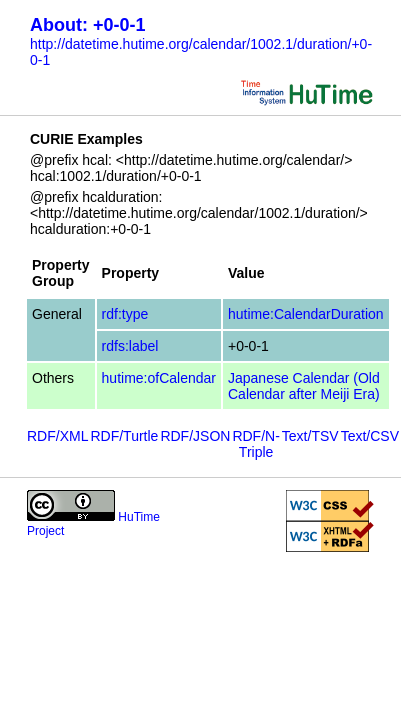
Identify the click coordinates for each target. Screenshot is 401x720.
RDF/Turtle (124, 436)
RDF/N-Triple (255, 444)
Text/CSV (370, 436)
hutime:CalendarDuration (306, 314)
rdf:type (125, 314)
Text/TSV (310, 436)
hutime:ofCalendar (159, 378)
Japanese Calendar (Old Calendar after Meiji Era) (304, 386)
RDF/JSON (195, 436)
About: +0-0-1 (88, 25)
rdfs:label (130, 346)
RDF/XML (57, 436)
